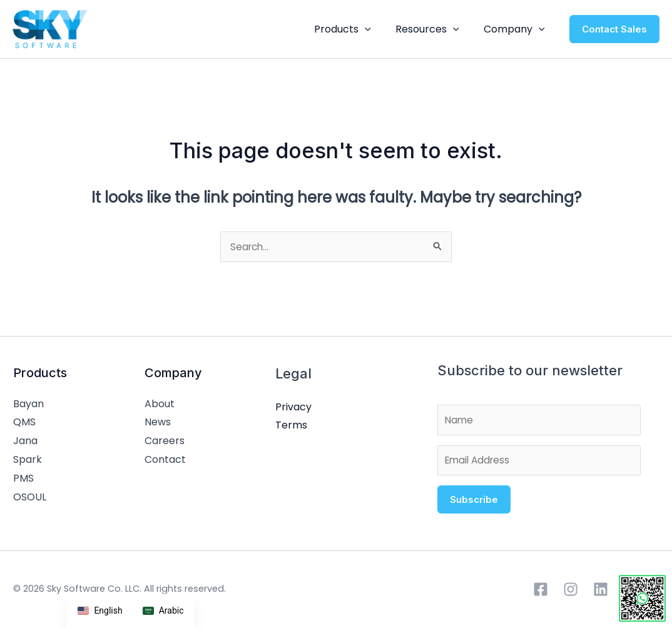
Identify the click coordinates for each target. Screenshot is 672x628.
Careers (161, 442)
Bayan (28, 405)
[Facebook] (541, 594)
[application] (376, 29)
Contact (161, 461)
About (156, 405)
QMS (24, 423)
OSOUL (30, 498)
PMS (23, 479)
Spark (28, 461)
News (154, 423)
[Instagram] (571, 594)
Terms (284, 426)
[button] (614, 29)
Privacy (286, 408)
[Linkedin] (601, 594)
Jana (25, 442)
